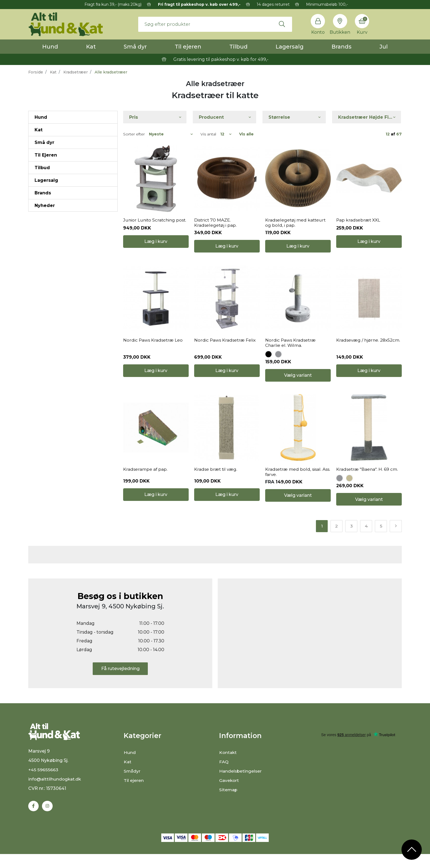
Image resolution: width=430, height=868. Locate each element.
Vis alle (246, 134)
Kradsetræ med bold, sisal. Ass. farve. (298, 486)
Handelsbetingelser (241, 786)
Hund (50, 47)
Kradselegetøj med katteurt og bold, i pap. (296, 227)
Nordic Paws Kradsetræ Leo (153, 349)
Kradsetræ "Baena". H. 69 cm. (367, 483)
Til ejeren (188, 47)
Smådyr (132, 786)
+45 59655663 (43, 786)
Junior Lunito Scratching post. (156, 225)
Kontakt (228, 767)
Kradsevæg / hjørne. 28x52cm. (358, 352)
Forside (36, 72)
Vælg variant (298, 385)
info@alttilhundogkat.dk (55, 795)
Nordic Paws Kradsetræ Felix (225, 349)
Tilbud (238, 47)
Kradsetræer (76, 72)
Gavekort (229, 795)
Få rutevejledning (120, 683)
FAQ (224, 776)
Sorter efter (134, 134)
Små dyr (135, 47)
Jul (384, 47)
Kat (91, 47)
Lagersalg (290, 47)
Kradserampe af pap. (145, 483)
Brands (342, 47)
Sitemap (229, 804)
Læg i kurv (156, 251)
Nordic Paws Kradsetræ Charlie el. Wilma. (291, 352)
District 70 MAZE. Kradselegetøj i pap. (216, 227)
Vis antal (208, 134)
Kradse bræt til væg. (216, 483)
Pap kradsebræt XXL (359, 225)
